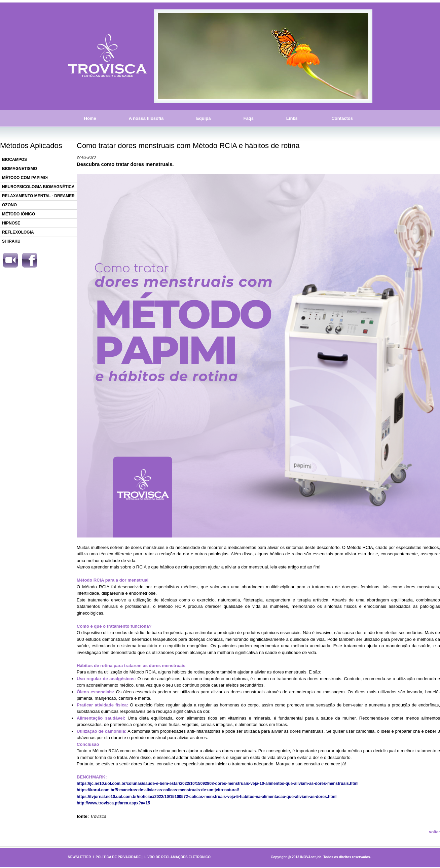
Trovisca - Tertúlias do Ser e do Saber (107, 56)
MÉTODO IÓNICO (19, 214)
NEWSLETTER (80, 857)
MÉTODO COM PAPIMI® (25, 178)
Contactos (342, 118)
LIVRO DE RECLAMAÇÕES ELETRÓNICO (177, 857)
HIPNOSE (11, 223)
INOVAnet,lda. (311, 857)
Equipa (203, 118)
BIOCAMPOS (14, 160)
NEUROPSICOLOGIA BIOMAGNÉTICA (38, 187)
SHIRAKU (11, 241)
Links (292, 118)
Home (90, 118)
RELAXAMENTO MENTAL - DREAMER (38, 196)
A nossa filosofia (146, 118)
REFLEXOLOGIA (18, 232)
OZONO (9, 205)
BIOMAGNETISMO (20, 169)
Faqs (249, 118)
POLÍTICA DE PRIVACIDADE (118, 857)
